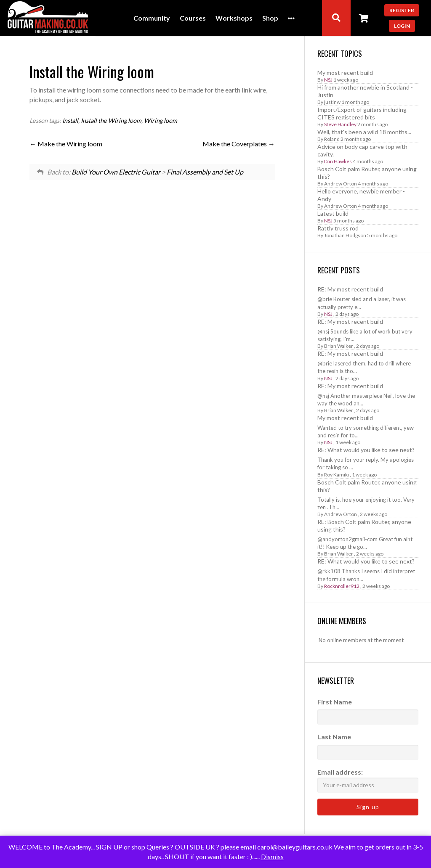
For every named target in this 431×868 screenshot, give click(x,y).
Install (70, 120)
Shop (270, 18)
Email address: (368, 780)
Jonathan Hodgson (345, 235)
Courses (193, 18)
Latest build (333, 213)
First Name (335, 702)
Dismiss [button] (272, 856)
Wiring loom (161, 120)
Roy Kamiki (337, 475)
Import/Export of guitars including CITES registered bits (362, 113)
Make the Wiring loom (66, 144)
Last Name (334, 737)
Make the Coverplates (239, 144)
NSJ (328, 80)
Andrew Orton (341, 184)
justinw (332, 102)
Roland (332, 139)
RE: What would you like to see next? (366, 450)
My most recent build (345, 73)
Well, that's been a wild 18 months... (364, 132)
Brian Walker (339, 346)
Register (402, 10)
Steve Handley (340, 124)
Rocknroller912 (342, 586)
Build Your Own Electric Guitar (116, 172)
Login (402, 26)
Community (152, 18)
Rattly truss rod (338, 228)
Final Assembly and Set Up (205, 172)
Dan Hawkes (338, 161)
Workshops (234, 18)
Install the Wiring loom (111, 120)
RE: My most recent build (350, 289)
